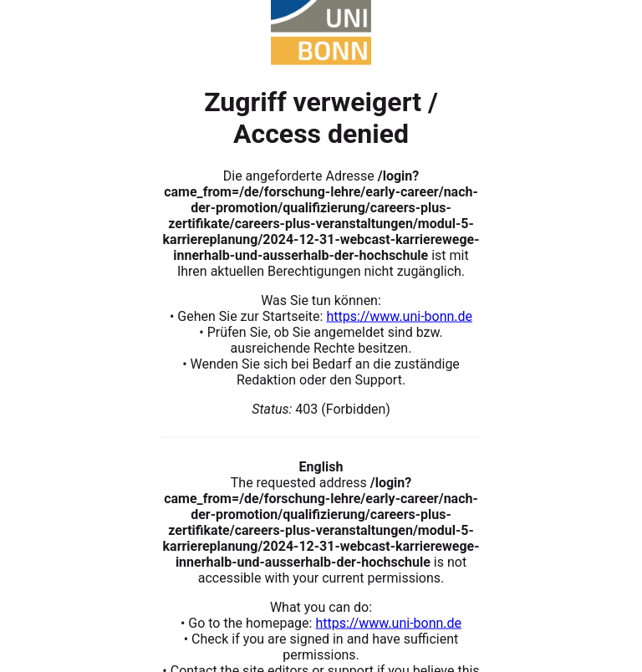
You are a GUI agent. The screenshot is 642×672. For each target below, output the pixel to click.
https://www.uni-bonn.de (399, 316)
